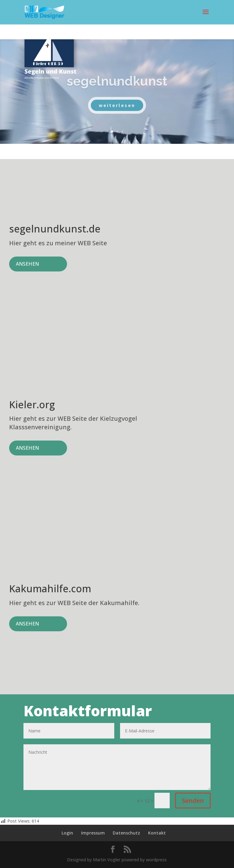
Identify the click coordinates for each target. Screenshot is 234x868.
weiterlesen (117, 112)
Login (67, 833)
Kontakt (157, 833)
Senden (193, 801)
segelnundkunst (117, 88)
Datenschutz (126, 833)
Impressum (93, 833)
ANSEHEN (27, 264)
